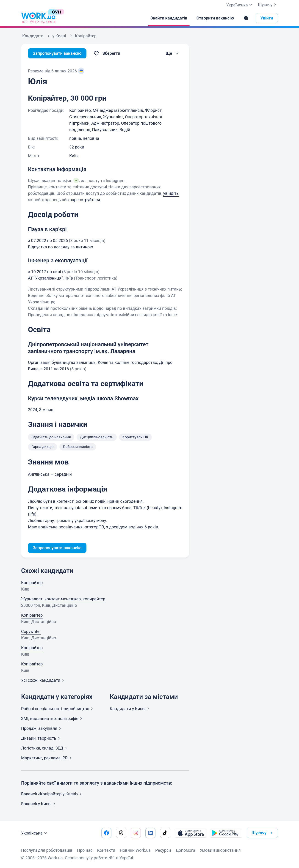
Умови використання (220, 850)
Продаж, (42, 728)
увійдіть (171, 193)
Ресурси (163, 850)
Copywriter (31, 631)
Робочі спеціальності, (58, 709)
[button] (246, 18)
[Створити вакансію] (215, 18)
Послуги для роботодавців (47, 850)
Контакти (106, 850)
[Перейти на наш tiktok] (165, 833)
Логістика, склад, (45, 748)
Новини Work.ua (135, 850)
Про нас (85, 850)
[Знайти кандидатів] (169, 18)
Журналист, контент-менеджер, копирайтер (63, 599)
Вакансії (39, 804)
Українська (35, 833)
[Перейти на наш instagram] (136, 833)
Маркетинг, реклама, (47, 758)
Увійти (267, 18)
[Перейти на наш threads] (121, 833)
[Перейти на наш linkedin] (150, 833)
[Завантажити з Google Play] (226, 833)
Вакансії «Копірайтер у (52, 794)
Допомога (185, 850)
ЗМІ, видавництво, (53, 718)
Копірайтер (32, 583)
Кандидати (130, 709)
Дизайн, (41, 738)
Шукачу (268, 5)
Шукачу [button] (263, 833)
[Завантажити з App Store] (191, 833)
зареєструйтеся (85, 200)
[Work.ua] (38, 18)
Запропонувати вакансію (57, 53)
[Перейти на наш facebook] (106, 833)
